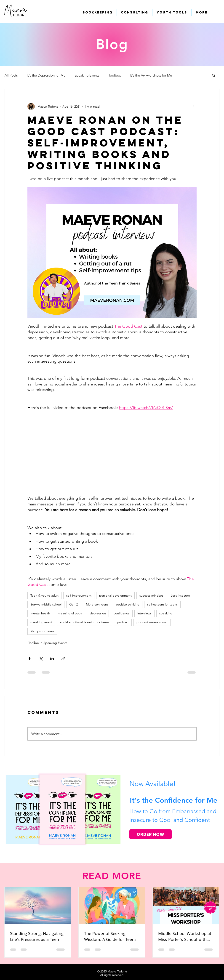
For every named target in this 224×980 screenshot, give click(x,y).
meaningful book (70, 613)
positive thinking (128, 604)
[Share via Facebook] (30, 658)
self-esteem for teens (162, 604)
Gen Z (74, 604)
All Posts (11, 75)
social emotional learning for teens (85, 622)
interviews (144, 613)
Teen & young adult (44, 595)
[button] (214, 75)
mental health (40, 613)
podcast (123, 622)
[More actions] (194, 106)
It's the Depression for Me (46, 75)
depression (98, 613)
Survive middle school (46, 604)
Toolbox (115, 75)
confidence (122, 613)
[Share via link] (63, 658)
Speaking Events (87, 75)
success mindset (151, 595)
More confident (97, 604)
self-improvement (79, 595)
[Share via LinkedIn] (52, 658)
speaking (166, 613)
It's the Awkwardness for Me (151, 75)
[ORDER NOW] (151, 834)
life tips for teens (42, 631)
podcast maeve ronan (152, 622)
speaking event (41, 622)
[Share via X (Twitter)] (41, 658)
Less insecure (180, 595)
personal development (115, 595)
